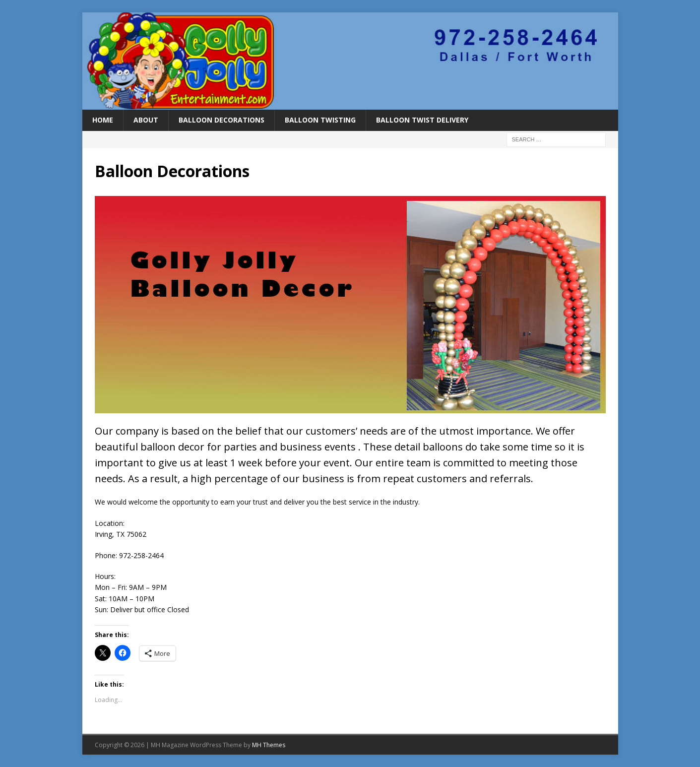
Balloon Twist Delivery (422, 120)
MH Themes (269, 745)
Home (103, 120)
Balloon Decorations (222, 120)
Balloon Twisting (320, 120)
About (146, 120)
